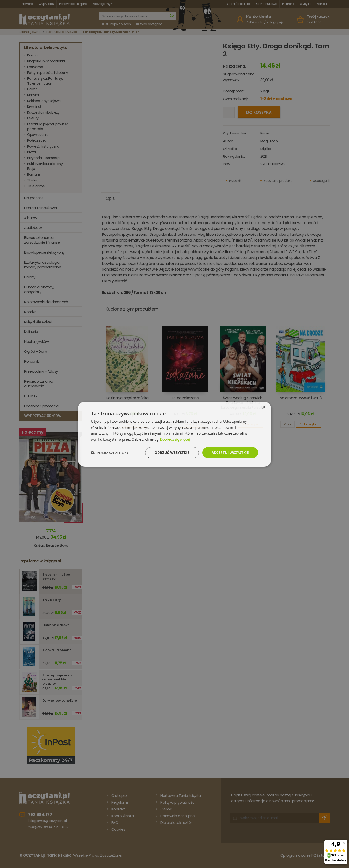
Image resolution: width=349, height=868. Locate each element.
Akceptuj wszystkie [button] (230, 452)
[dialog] (174, 434)
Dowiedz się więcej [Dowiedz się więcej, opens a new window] (175, 439)
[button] (110, 453)
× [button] (264, 407)
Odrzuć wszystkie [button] (172, 452)
